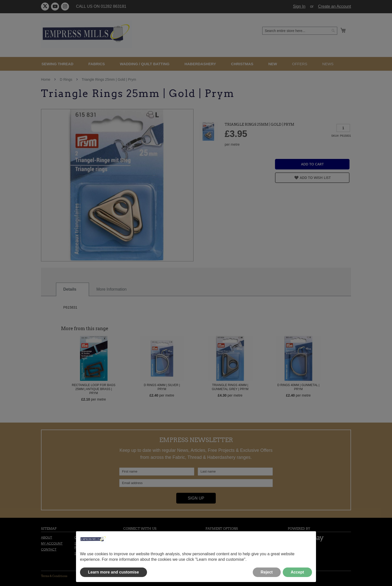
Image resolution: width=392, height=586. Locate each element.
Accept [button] (297, 572)
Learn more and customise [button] (113, 572)
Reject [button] (267, 572)
